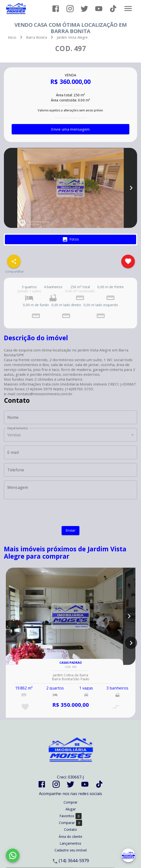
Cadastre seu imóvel (71, 850)
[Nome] (70, 417)
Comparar (70, 823)
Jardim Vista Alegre (72, 37)
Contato (70, 829)
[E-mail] (70, 452)
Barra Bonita (37, 37)
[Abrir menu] (128, 9)
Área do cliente (70, 837)
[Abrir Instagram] (70, 9)
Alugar (71, 809)
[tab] (70, 240)
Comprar (70, 802)
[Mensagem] (70, 490)
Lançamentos (70, 843)
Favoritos (70, 816)
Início (12, 37)
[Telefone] (70, 470)
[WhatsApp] (13, 855)
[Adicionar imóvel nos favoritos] (128, 261)
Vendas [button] (14, 435)
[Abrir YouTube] (99, 9)
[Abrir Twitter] (84, 9)
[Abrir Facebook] (56, 9)
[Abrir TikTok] (113, 9)
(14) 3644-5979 (74, 860)
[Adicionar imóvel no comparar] (116, 707)
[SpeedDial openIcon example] (14, 261)
